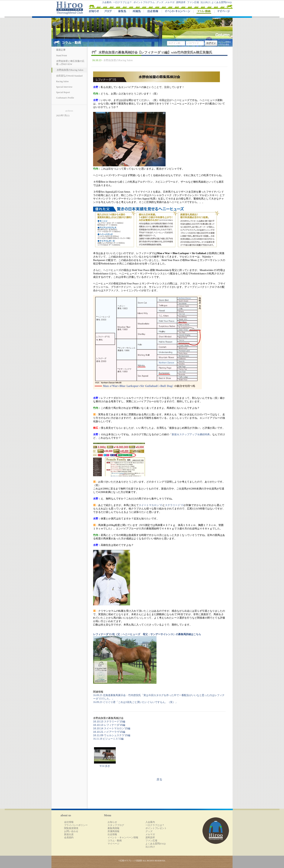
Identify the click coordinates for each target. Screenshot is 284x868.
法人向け (150, 847)
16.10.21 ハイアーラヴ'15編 (109, 732)
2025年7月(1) (63, 116)
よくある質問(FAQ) (222, 2)
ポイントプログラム (144, 2)
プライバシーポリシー (76, 825)
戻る (159, 779)
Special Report (63, 92)
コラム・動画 (204, 12)
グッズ (160, 2)
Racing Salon (62, 81)
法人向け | (206, 2)
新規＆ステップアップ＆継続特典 (191, 434)
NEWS (94, 12)
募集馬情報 (113, 828)
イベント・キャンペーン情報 (123, 838)
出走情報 (153, 12)
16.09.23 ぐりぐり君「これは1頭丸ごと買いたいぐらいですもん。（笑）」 (135, 702)
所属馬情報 (113, 831)
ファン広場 (193, 2)
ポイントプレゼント (156, 828)
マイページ (223, 12)
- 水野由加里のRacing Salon (117, 60)
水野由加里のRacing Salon (70, 70)
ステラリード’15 (174, 505)
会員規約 (69, 838)
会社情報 (69, 822)
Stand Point (61, 55)
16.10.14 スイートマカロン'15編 (112, 728)
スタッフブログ (116, 825)
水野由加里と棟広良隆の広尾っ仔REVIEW (70, 63)
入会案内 (107, 2)
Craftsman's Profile (65, 98)
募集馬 (122, 12)
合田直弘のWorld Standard (69, 76)
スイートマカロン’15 (151, 505)
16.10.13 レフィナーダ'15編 (109, 725)
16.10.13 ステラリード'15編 (109, 721)
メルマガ (170, 2)
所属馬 (136, 12)
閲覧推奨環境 (71, 828)
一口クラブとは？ (122, 2)
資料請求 (181, 2)
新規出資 (69, 834)
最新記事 (61, 50)
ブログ (108, 12)
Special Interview (64, 87)
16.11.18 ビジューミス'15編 (108, 739)
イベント (178, 12)
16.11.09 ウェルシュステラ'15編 (112, 735)
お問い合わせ (71, 831)
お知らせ (112, 822)
